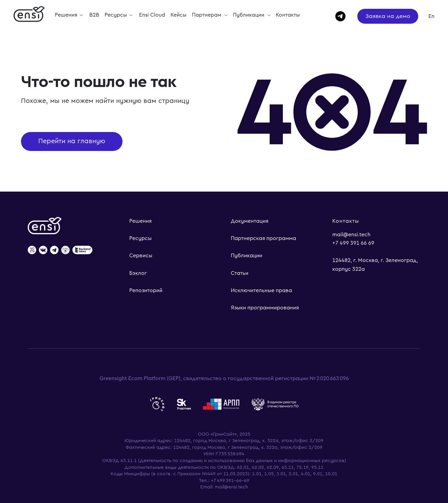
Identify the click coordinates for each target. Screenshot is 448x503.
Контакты (288, 15)
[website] (32, 251)
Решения (140, 221)
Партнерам (207, 15)
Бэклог (138, 273)
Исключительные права (261, 290)
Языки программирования (265, 308)
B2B (94, 15)
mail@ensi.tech (351, 235)
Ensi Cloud (152, 15)
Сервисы (141, 256)
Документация (250, 221)
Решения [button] (67, 15)
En (431, 16)
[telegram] (337, 16)
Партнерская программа (263, 238)
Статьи (240, 273)
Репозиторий (146, 290)
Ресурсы (140, 238)
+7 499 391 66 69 (353, 243)
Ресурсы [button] (116, 15)
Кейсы (178, 15)
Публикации (249, 15)
